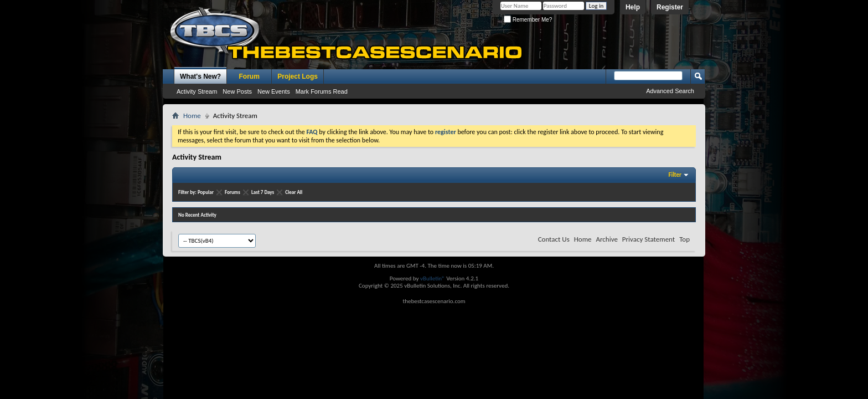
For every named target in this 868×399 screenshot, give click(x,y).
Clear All (294, 192)
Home (192, 116)
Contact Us (554, 239)
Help (633, 7)
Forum (249, 76)
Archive (606, 239)
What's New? (200, 76)
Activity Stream (197, 91)
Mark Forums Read (322, 91)
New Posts (237, 91)
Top (684, 239)
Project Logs (298, 76)
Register (670, 7)
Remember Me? (528, 20)
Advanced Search (670, 91)
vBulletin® (433, 278)
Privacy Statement (649, 239)
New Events (274, 91)
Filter (675, 175)
